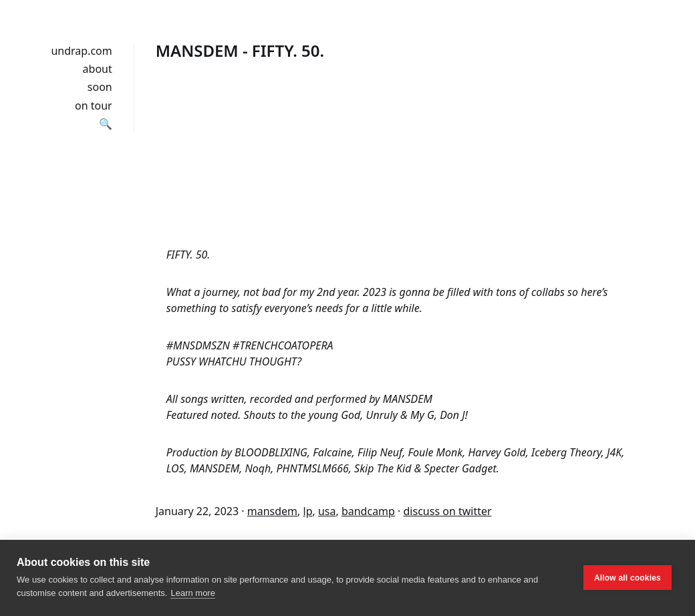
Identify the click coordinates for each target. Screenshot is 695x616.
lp (308, 511)
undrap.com (81, 51)
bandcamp (368, 511)
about (98, 69)
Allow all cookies (628, 578)
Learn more (192, 593)
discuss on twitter (448, 511)
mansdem (272, 511)
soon (100, 87)
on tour (94, 106)
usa (327, 511)
